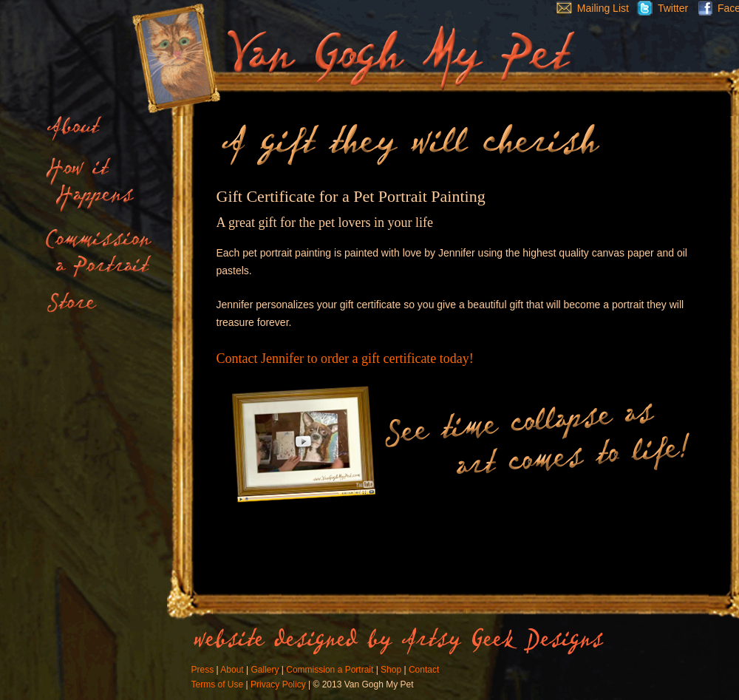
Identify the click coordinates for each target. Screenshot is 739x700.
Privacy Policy (278, 684)
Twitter (658, 8)
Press (203, 670)
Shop (391, 670)
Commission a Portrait (330, 670)
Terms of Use (218, 684)
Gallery (265, 670)
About (232, 670)
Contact (424, 670)
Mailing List (589, 8)
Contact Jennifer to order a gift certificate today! (345, 359)
